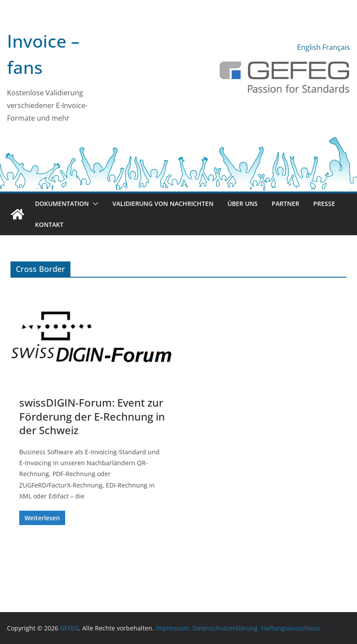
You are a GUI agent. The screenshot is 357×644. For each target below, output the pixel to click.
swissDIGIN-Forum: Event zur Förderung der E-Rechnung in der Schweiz (92, 416)
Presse (324, 204)
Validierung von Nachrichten (163, 204)
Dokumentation (62, 204)
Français (336, 47)
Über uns (243, 204)
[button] (94, 204)
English (309, 47)
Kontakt (49, 225)
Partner (285, 204)
